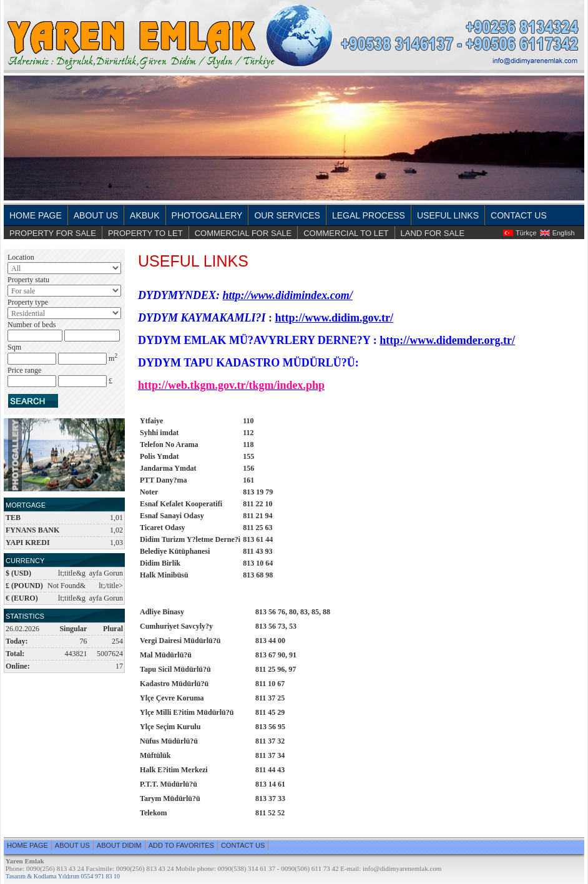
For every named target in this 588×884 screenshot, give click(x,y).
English (564, 233)
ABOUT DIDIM (119, 845)
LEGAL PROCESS (369, 215)
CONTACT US (519, 215)
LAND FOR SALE (433, 233)
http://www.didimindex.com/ (288, 295)
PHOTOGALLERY (207, 215)
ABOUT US (96, 215)
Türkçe (526, 233)
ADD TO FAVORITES (181, 845)
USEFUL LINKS (448, 215)
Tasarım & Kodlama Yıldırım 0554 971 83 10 (63, 876)
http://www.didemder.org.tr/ (447, 340)
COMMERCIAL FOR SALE (243, 233)
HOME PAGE (36, 215)
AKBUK (145, 215)
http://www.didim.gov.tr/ (335, 318)
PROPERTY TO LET (145, 233)
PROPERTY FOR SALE (53, 233)
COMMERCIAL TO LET (346, 233)
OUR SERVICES (287, 215)
